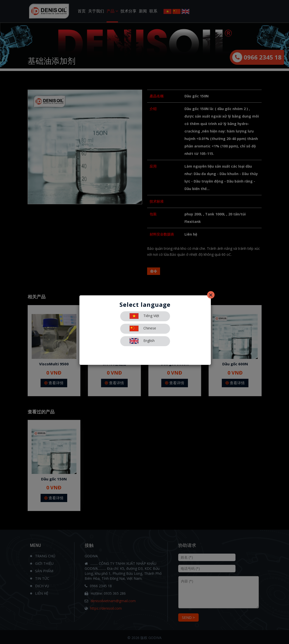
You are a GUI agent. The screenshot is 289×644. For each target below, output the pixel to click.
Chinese (143, 328)
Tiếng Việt (144, 316)
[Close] (211, 295)
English (142, 341)
